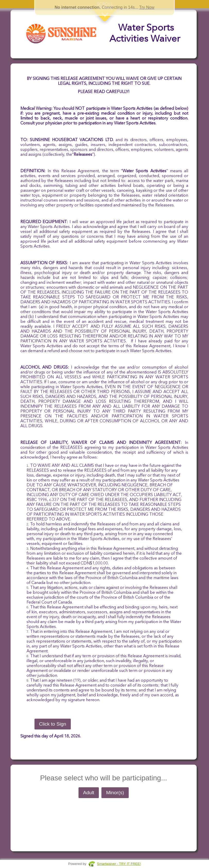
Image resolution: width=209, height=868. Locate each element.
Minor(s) (115, 793)
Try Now (147, 7)
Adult (89, 793)
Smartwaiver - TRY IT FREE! (119, 864)
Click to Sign (53, 724)
